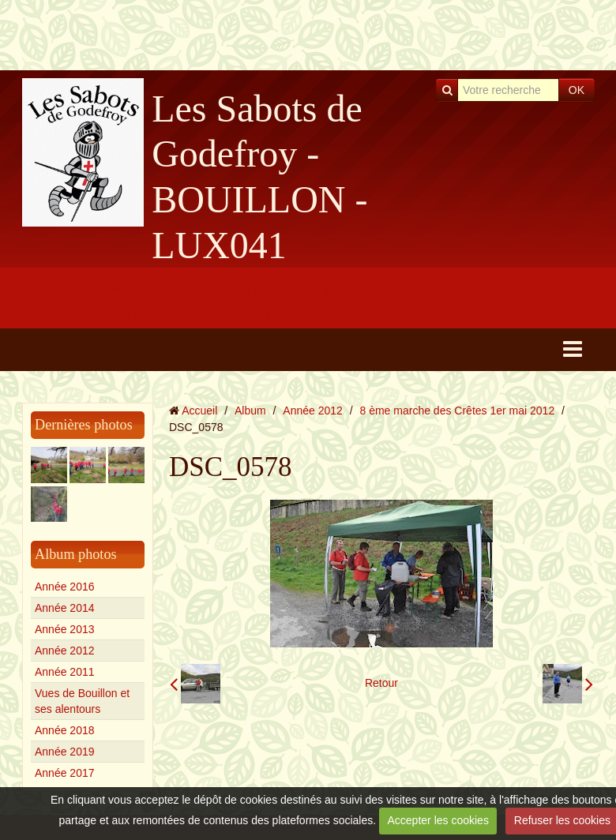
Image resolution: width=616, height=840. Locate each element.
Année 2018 (65, 730)
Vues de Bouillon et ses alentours (82, 701)
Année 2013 (65, 629)
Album (250, 411)
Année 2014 (65, 608)
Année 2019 (65, 752)
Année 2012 (65, 651)
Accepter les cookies (438, 820)
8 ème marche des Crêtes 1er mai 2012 (458, 411)
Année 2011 (65, 672)
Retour (381, 683)
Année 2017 (65, 773)
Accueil (199, 411)
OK (577, 90)
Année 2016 (65, 587)
